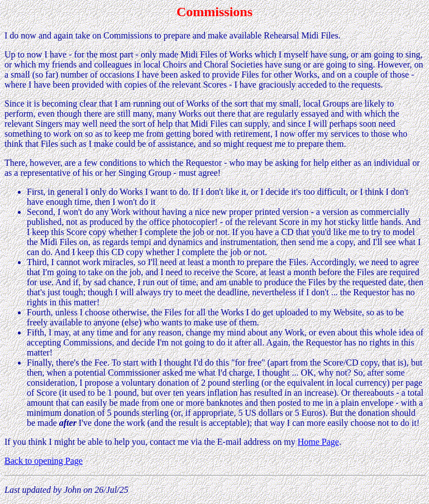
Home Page (318, 442)
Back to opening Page (44, 461)
